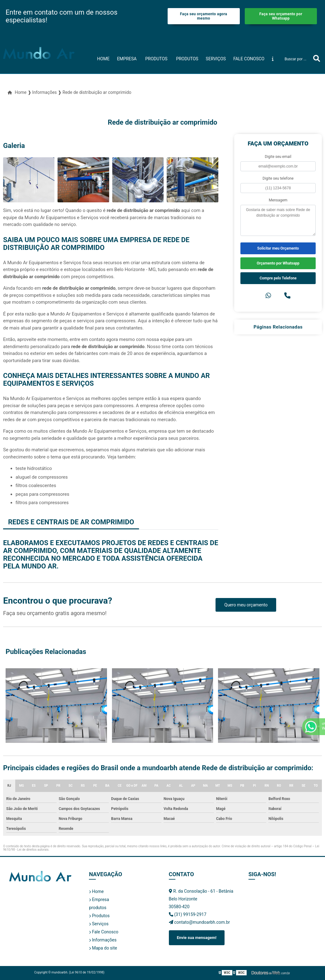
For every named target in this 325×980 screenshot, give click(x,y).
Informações (103, 940)
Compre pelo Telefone (278, 278)
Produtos (187, 59)
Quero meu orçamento (246, 605)
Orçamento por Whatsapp (278, 263)
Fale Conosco (249, 59)
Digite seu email (278, 157)
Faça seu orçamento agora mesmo (204, 16)
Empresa (127, 59)
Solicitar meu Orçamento (278, 248)
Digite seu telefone (278, 178)
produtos (156, 59)
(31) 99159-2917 (188, 914)
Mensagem (278, 200)
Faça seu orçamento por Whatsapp (281, 16)
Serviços (216, 59)
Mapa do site (103, 948)
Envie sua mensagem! (197, 938)
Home (103, 59)
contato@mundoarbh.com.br (200, 922)
